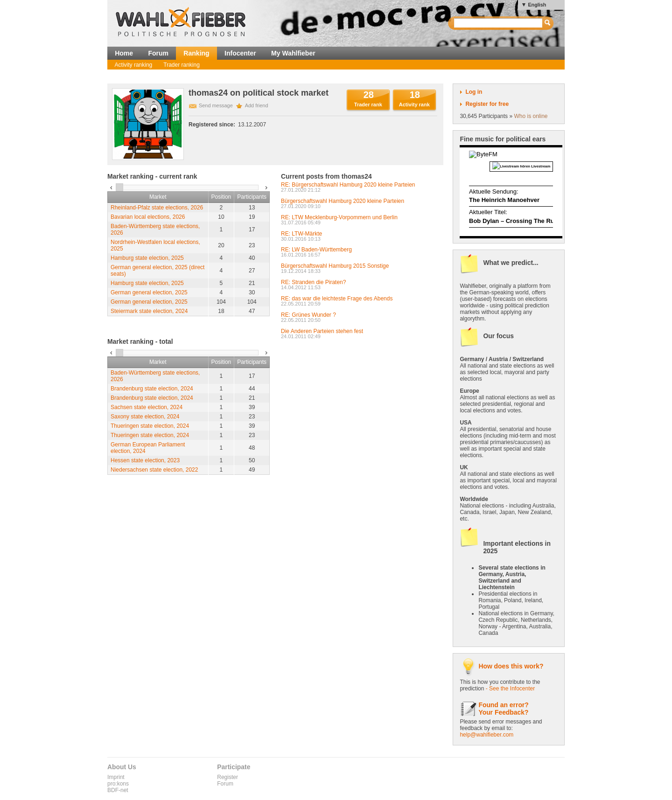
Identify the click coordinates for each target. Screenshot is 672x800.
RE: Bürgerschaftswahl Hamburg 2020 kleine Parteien (348, 185)
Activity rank (414, 104)
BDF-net (118, 790)
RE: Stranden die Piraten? (313, 282)
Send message (216, 105)
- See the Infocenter (510, 689)
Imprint (116, 777)
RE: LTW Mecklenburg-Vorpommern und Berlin (339, 217)
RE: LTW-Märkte (301, 234)
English (537, 5)
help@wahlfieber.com (486, 735)
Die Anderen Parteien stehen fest (322, 331)
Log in (474, 92)
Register (227, 777)
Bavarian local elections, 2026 (148, 217)
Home (124, 53)
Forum (158, 53)
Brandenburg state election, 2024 (152, 389)
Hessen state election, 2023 (145, 460)
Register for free (487, 104)
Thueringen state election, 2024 (150, 426)
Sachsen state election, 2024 (147, 407)
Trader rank (368, 104)
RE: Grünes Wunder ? (308, 315)
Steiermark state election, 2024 (149, 311)
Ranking (196, 53)
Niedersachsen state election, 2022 (154, 470)
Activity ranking (134, 65)
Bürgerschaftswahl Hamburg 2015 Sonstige (335, 266)
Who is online (531, 116)
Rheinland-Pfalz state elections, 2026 (157, 208)
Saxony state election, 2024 (145, 417)
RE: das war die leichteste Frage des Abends (337, 299)
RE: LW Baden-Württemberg (316, 250)
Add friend (257, 105)
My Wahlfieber (293, 53)
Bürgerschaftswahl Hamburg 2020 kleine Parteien (343, 201)
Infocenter (240, 53)
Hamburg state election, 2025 (147, 258)
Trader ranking (182, 65)
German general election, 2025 (149, 292)
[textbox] (499, 23)
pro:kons (118, 784)
